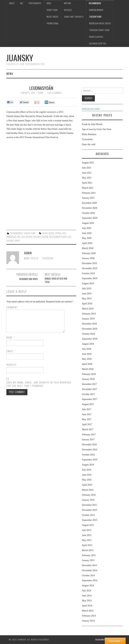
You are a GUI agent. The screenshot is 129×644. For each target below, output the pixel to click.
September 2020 (90, 218)
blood (51, 233)
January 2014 (88, 621)
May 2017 (87, 419)
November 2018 (90, 329)
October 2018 (88, 334)
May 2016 (87, 480)
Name (11, 337)
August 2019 (88, 283)
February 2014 (89, 616)
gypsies (58, 233)
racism (45, 237)
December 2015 (89, 505)
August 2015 (88, 525)
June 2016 (87, 475)
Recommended (95, 3)
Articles (68, 10)
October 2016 (88, 455)
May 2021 (87, 178)
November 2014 (90, 570)
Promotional (53, 23)
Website (12, 365)
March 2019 (88, 309)
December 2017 (89, 384)
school (64, 237)
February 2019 (89, 314)
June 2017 (87, 414)
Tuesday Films (95, 17)
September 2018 (90, 339)
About (12, 3)
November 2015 (90, 510)
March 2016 (88, 490)
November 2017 (90, 389)
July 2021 (87, 168)
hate (64, 233)
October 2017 (88, 394)
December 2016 (89, 445)
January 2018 (88, 379)
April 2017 (87, 424)
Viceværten (87, 139)
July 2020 (87, 228)
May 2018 (87, 359)
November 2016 (90, 450)
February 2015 (89, 555)
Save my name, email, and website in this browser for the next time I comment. (39, 384)
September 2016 (90, 460)
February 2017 (89, 435)
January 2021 (88, 198)
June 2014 (87, 596)
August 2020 (88, 223)
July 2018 (87, 349)
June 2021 (87, 173)
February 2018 (89, 374)
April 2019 (87, 304)
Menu (10, 74)
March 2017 (88, 429)
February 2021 (89, 193)
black (45, 233)
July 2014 (87, 591)
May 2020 (87, 238)
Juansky (20, 58)
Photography (35, 3)
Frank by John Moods (92, 124)
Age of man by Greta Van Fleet (97, 129)
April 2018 (87, 364)
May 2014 (87, 601)
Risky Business (89, 134)
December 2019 (89, 263)
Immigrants (11, 237)
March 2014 (88, 611)
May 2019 (87, 299)
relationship (55, 237)
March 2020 (88, 248)
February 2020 (89, 253)
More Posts (31, 258)
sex (70, 237)
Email (11, 351)
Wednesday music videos (100, 23)
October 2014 (88, 575)
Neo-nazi (37, 237)
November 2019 (90, 268)
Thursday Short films (99, 30)
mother (29, 237)
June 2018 (87, 354)
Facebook (48, 258)
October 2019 (88, 273)
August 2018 (88, 344)
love (23, 237)
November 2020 (90, 208)
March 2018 (88, 369)
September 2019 (90, 278)
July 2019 (87, 289)
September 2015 (90, 520)
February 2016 (89, 495)
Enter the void (89, 144)
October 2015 (88, 515)
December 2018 (89, 324)
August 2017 (88, 404)
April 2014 (87, 606)
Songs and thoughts (74, 17)
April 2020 (87, 243)
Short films (52, 10)
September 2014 (90, 580)
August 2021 (88, 163)
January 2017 (88, 440)
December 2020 (89, 203)
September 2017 (90, 399)
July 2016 (87, 470)
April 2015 (87, 545)
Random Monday (96, 10)
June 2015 (87, 535)
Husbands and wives (29, 279)
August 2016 (88, 465)
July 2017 (87, 409)
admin (41, 93)
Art (22, 3)
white (17, 241)
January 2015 (88, 560)
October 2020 (88, 213)
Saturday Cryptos (98, 44)
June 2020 (87, 233)
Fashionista (102, 640)
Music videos (52, 17)
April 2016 (87, 485)
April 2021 (87, 183)
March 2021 (88, 188)
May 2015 (87, 540)
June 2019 (87, 294)
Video (49, 3)
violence (10, 241)
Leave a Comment (54, 93)
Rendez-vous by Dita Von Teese (56, 280)
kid (19, 237)
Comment (12, 307)
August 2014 (88, 586)
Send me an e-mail (91, 109)
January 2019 (88, 319)
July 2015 (87, 530)
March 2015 (88, 550)
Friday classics (96, 37)
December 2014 (89, 565)
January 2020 (88, 258)
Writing (67, 3)
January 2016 (88, 500)
